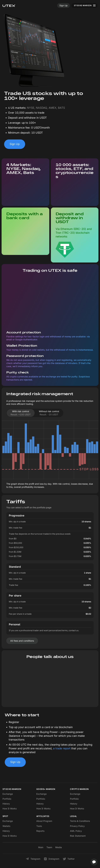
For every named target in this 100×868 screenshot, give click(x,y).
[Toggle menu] (84, 6)
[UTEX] (9, 6)
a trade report (62, 748)
